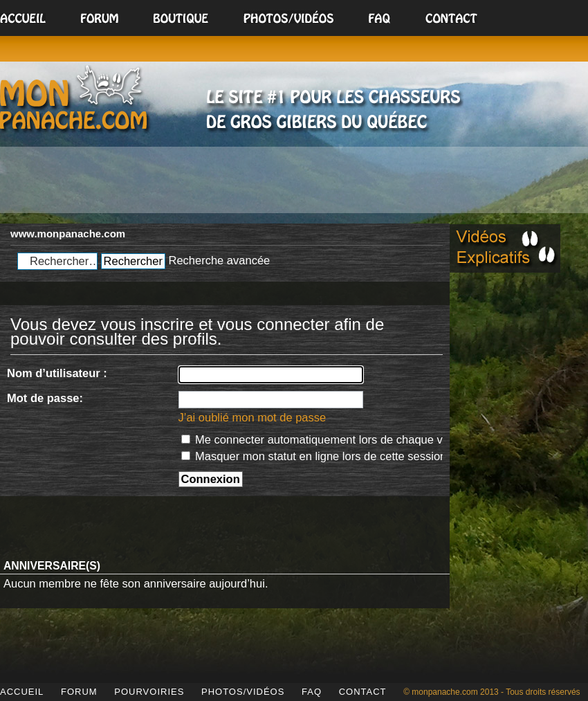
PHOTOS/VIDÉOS (243, 692)
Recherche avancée (219, 260)
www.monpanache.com (68, 234)
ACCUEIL (22, 692)
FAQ (312, 692)
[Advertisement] (294, 182)
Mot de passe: (45, 398)
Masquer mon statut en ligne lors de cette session (314, 456)
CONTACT (363, 692)
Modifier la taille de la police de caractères (429, 230)
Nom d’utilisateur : (57, 373)
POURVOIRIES (149, 692)
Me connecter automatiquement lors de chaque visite (322, 439)
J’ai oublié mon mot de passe (252, 417)
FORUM (79, 692)
